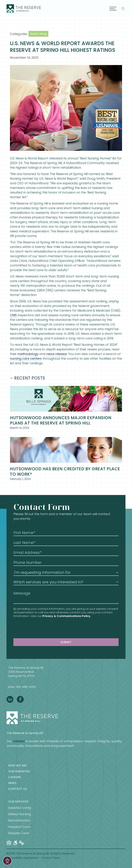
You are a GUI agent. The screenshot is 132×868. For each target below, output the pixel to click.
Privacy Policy (51, 858)
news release (57, 354)
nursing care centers (26, 359)
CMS (13, 315)
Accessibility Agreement (22, 858)
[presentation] (40, 628)
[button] (113, 9)
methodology (28, 354)
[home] (24, 8)
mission (19, 741)
